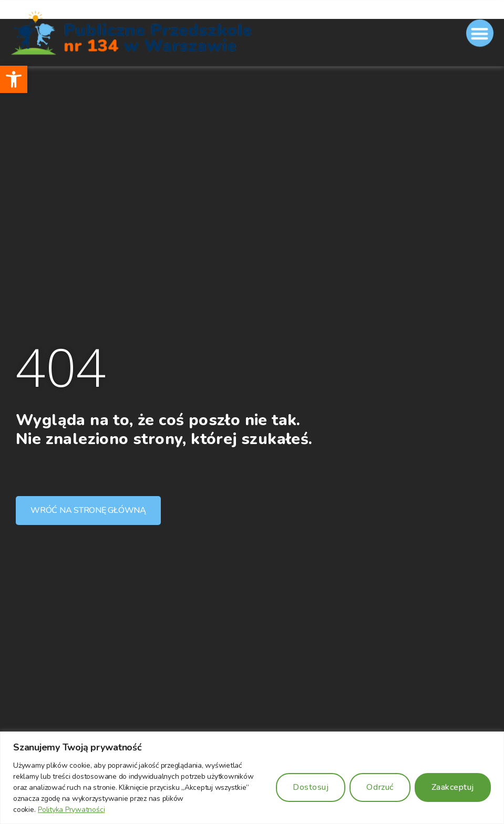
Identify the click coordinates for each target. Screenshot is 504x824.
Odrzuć (380, 787)
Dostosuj (311, 787)
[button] (14, 79)
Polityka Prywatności (71, 810)
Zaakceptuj (453, 787)
